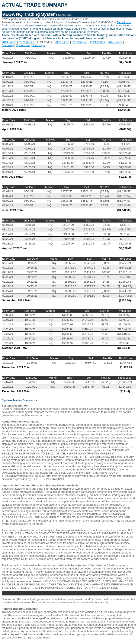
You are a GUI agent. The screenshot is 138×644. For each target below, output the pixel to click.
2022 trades (62, 42)
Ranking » (39, 45)
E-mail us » (124, 22)
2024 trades (97, 42)
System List (23, 45)
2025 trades (115, 42)
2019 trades (9, 42)
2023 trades (80, 42)
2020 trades (27, 42)
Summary (8, 45)
